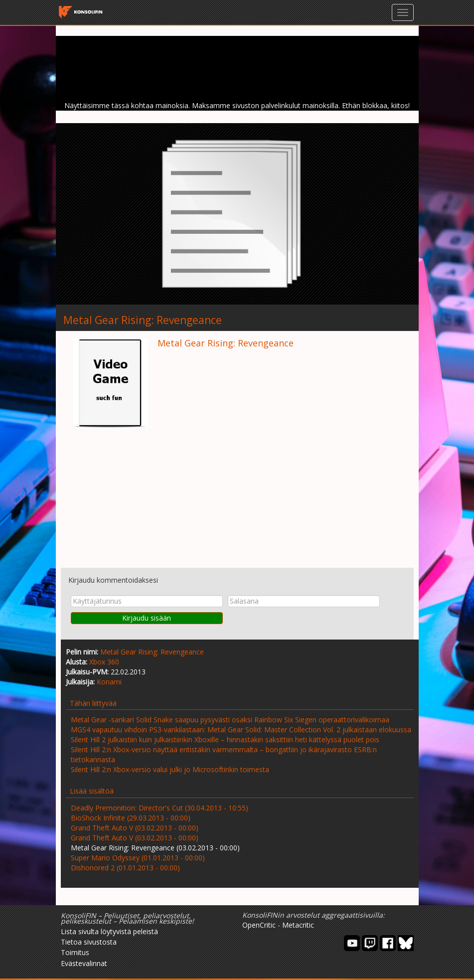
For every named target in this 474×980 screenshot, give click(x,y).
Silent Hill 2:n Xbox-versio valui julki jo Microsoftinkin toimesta (170, 769)
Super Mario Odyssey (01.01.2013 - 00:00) (138, 858)
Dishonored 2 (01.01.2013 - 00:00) (125, 868)
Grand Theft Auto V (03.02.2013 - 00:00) (135, 828)
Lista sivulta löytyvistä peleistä (109, 931)
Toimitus (75, 952)
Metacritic (298, 925)
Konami (109, 682)
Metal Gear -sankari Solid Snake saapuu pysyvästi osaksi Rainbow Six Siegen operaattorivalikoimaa (230, 720)
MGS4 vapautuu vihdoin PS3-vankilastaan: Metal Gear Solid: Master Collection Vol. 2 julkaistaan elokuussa (241, 730)
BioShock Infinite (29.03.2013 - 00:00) (131, 818)
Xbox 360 (104, 662)
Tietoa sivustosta (89, 942)
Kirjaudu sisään (147, 618)
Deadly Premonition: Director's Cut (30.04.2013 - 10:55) (159, 808)
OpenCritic (259, 925)
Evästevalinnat (84, 963)
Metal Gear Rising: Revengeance (152, 652)
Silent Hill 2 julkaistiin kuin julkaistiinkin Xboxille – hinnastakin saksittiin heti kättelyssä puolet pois (225, 739)
